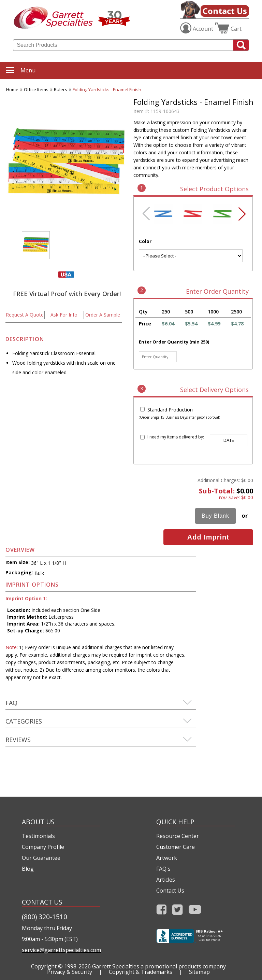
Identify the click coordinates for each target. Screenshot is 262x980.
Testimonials (38, 836)
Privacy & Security (70, 972)
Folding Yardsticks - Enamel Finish (107, 89)
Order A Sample (103, 315)
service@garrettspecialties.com (61, 950)
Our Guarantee (41, 858)
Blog (28, 869)
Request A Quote (25, 315)
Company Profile (43, 847)
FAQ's (163, 869)
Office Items (36, 89)
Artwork (167, 858)
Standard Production (170, 410)
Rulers (61, 89)
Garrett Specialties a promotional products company (159, 966)
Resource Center (178, 836)
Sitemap (199, 972)
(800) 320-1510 (45, 917)
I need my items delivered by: (176, 437)
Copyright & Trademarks (141, 972)
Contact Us (225, 11)
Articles (166, 880)
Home (12, 89)
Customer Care (176, 847)
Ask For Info (64, 315)
